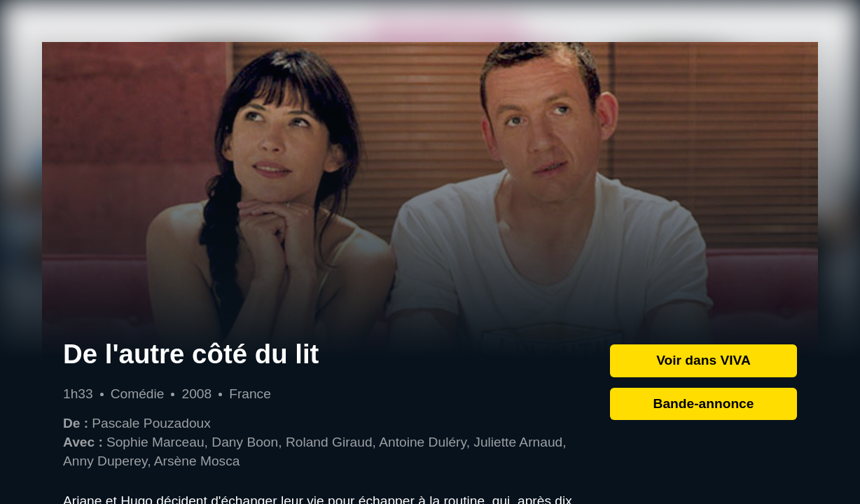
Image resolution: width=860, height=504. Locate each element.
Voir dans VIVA (703, 360)
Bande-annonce (704, 404)
